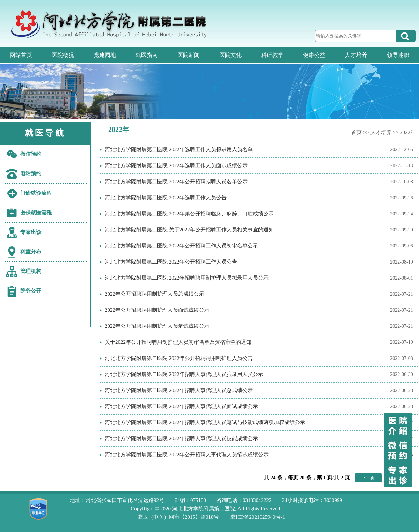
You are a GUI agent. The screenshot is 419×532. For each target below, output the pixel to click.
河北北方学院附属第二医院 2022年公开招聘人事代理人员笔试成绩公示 (187, 455)
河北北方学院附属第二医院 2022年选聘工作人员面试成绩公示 (176, 165)
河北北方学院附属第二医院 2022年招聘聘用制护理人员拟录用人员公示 (187, 278)
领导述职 (398, 55)
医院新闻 (189, 55)
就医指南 (147, 55)
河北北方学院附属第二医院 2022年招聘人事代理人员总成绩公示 (179, 390)
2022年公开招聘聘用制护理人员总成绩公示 (155, 294)
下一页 (368, 478)
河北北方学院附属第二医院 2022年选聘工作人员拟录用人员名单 (179, 149)
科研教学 (272, 55)
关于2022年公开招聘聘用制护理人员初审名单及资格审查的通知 (178, 342)
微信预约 (31, 154)
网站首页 (21, 55)
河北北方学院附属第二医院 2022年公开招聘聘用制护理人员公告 (179, 358)
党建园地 (105, 55)
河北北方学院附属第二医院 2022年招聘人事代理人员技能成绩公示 (181, 438)
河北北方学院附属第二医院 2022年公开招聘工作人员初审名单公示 (181, 246)
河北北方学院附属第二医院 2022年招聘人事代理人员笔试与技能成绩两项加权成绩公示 (205, 422)
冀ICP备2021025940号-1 (258, 517)
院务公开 (31, 291)
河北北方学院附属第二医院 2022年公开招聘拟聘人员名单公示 (176, 182)
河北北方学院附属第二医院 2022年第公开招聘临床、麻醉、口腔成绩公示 (189, 214)
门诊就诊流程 (36, 193)
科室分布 (31, 252)
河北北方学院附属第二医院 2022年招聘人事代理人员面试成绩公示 (181, 406)
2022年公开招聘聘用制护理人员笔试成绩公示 (157, 326)
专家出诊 (31, 232)
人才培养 (356, 55)
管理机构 (31, 271)
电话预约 (31, 173)
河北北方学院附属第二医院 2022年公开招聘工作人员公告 (171, 262)
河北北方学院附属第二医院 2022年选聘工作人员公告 (166, 198)
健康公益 (314, 55)
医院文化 (230, 55)
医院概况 (63, 55)
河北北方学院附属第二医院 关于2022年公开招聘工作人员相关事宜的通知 (189, 230)
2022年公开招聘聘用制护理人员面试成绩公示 (157, 310)
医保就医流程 (36, 213)
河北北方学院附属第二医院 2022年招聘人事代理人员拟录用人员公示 (184, 374)
